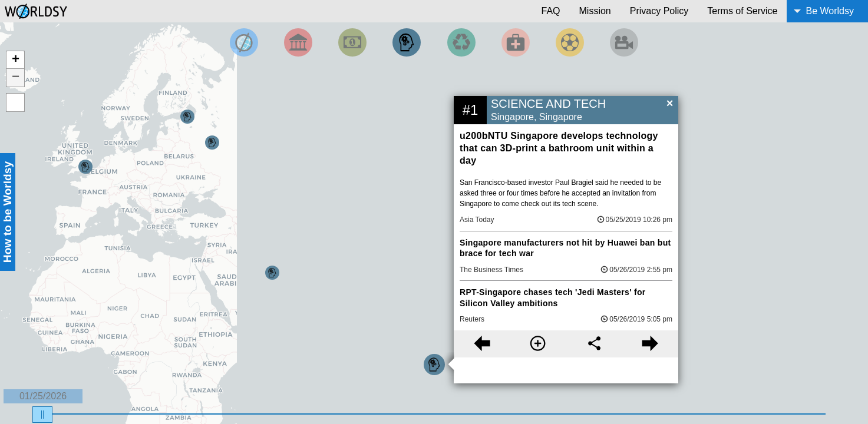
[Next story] (650, 344)
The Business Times (491, 270)
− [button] (16, 78)
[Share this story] (594, 344)
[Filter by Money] (352, 42)
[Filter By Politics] (298, 42)
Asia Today (477, 220)
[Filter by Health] (516, 42)
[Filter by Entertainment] (624, 42)
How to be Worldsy (7, 212)
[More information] (538, 344)
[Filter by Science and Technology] (407, 42)
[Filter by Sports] (570, 42)
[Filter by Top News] (244, 42)
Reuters (472, 319)
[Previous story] (482, 344)
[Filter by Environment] (461, 42)
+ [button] (16, 60)
